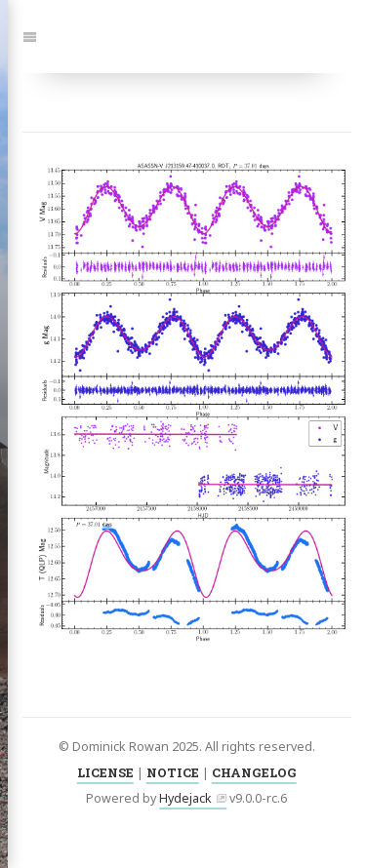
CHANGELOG (254, 772)
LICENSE (105, 772)
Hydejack (185, 798)
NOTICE (173, 772)
